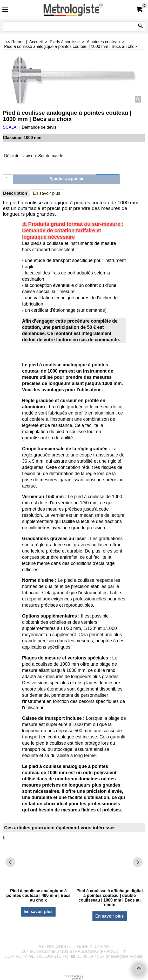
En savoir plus (46, 193)
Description (15, 193)
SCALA (10, 127)
